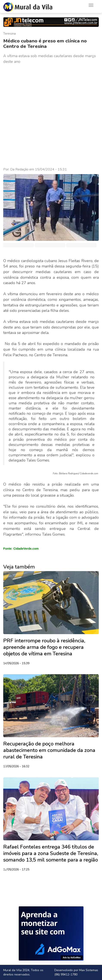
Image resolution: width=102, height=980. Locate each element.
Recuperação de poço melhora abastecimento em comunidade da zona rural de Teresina (49, 750)
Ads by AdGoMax (72, 958)
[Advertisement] (51, 116)
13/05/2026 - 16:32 (16, 767)
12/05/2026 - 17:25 (16, 870)
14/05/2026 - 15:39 (16, 664)
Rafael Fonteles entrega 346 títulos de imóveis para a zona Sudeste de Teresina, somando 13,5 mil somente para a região (51, 853)
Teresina (9, 34)
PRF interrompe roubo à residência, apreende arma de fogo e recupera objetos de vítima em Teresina (44, 647)
